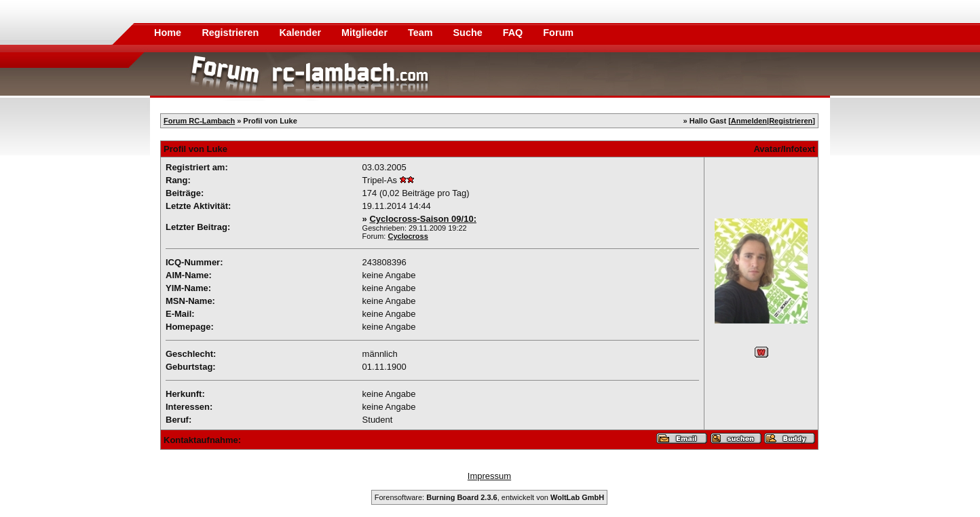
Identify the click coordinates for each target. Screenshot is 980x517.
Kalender (301, 33)
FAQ (514, 33)
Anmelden (749, 121)
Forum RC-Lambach (199, 121)
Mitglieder (366, 33)
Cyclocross (408, 236)
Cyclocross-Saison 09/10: (423, 219)
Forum (558, 33)
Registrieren (231, 33)
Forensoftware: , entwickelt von (489, 497)
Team (422, 33)
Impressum (489, 476)
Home (168, 33)
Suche (469, 33)
